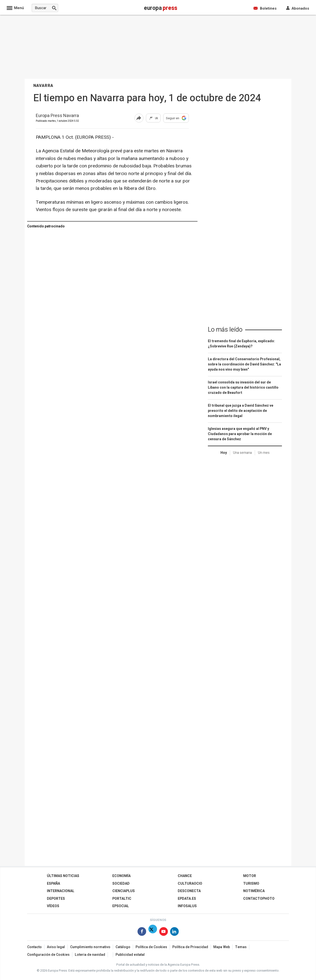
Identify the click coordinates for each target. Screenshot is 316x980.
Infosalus (187, 906)
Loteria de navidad (90, 955)
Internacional (61, 891)
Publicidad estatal (130, 955)
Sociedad (121, 884)
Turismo (251, 884)
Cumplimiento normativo (90, 947)
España (53, 884)
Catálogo (123, 947)
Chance (185, 876)
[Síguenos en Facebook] (142, 932)
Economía (121, 876)
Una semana (242, 453)
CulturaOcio (190, 884)
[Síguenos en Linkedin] (174, 932)
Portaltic (122, 899)
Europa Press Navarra (57, 116)
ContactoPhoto (259, 899)
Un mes (264, 453)
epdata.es (187, 899)
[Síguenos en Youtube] (164, 932)
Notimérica (254, 891)
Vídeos (53, 906)
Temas (241, 947)
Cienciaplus (124, 891)
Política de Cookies (151, 947)
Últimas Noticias (63, 876)
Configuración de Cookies (48, 955)
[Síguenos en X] (153, 932)
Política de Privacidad (190, 947)
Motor (250, 876)
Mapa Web (222, 947)
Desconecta (189, 891)
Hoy (224, 453)
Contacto (34, 947)
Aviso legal (56, 947)
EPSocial (121, 906)
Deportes (56, 899)
